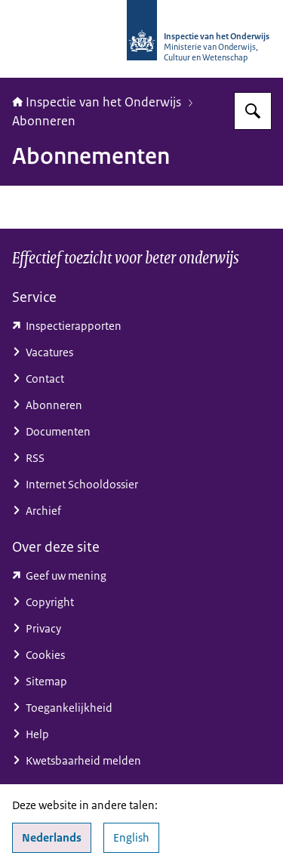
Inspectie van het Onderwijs (97, 102)
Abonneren (44, 121)
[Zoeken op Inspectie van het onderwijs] (253, 111)
